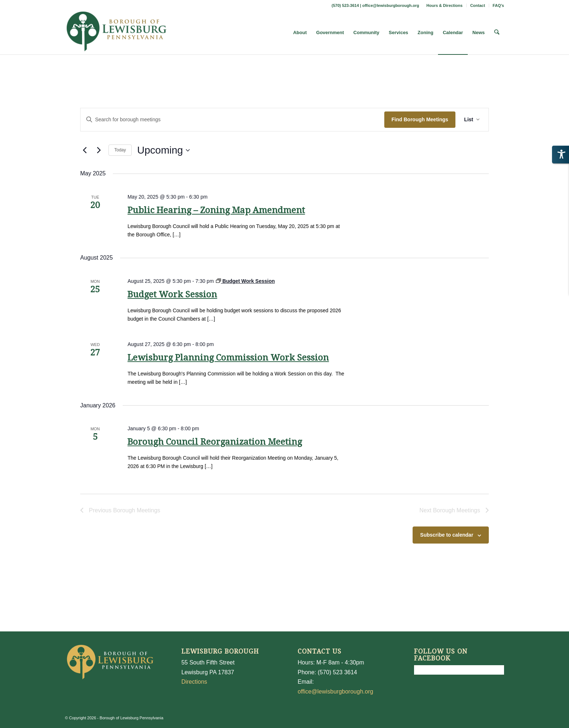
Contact (478, 5)
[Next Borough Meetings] (99, 150)
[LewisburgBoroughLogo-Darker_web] (117, 33)
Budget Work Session (172, 294)
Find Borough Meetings (420, 119)
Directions (194, 682)
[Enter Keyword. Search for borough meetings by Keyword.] (232, 120)
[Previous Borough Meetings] (85, 150)
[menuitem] (445, 5)
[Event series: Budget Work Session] (245, 281)
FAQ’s (498, 5)
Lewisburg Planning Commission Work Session (228, 358)
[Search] (497, 33)
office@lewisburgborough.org (391, 5)
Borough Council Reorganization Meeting (215, 442)
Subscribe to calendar (447, 535)
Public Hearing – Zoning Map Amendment (216, 210)
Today (120, 150)
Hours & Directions (445, 5)
